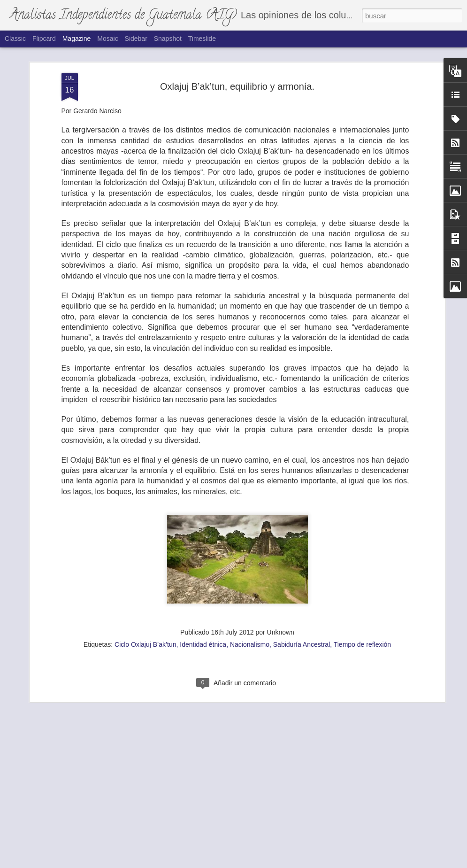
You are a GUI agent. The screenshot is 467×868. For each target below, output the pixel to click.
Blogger (279, 863)
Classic (15, 39)
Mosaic (107, 39)
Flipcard (44, 39)
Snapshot (168, 39)
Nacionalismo (250, 592)
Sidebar (136, 39)
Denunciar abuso (310, 863)
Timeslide (202, 39)
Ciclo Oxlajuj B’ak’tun (145, 592)
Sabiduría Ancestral (302, 592)
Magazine (77, 39)
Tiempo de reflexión (362, 592)
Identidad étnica (203, 592)
